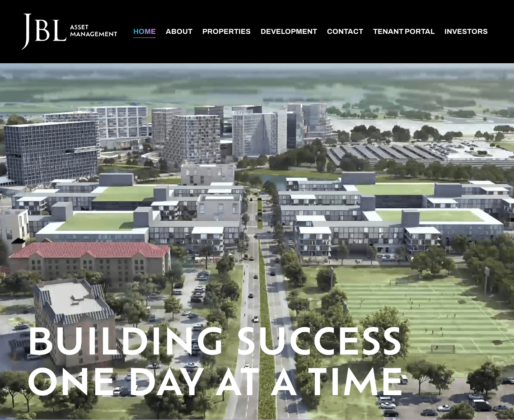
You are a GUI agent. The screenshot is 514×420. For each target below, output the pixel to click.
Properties (227, 31)
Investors (466, 31)
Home (145, 31)
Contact (345, 31)
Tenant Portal (404, 31)
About (179, 31)
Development (289, 31)
